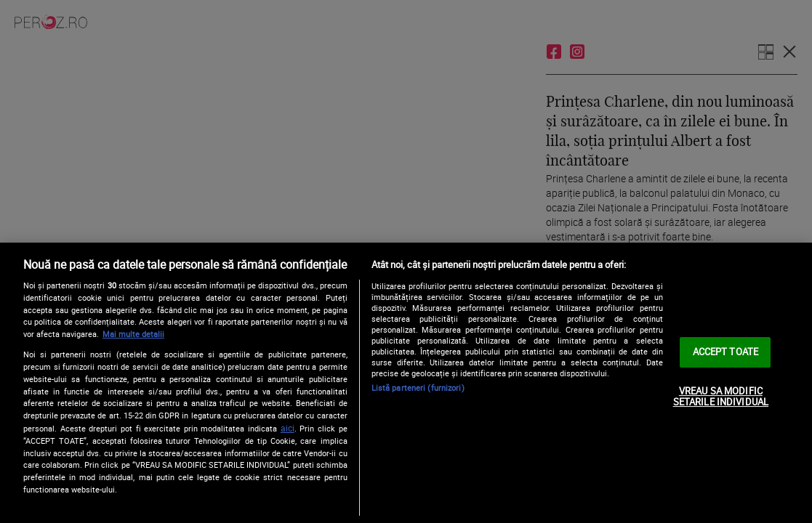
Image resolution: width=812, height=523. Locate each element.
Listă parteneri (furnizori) (418, 388)
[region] (406, 383)
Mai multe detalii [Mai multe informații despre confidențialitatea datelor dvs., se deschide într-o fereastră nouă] (133, 334)
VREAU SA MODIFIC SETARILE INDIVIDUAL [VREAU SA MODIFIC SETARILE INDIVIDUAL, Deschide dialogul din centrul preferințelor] (721, 397)
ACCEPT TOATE (726, 352)
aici (288, 428)
